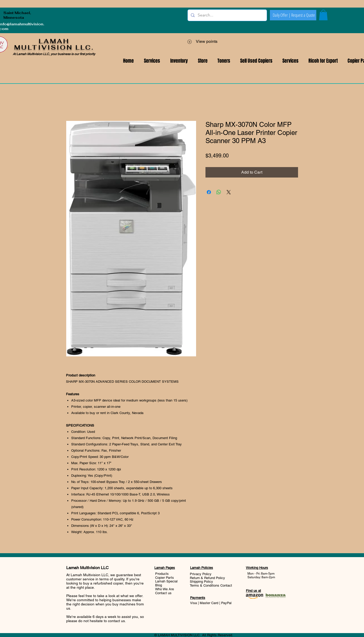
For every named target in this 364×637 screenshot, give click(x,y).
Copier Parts (165, 578)
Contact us (163, 593)
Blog (159, 585)
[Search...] (227, 15)
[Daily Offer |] (282, 15)
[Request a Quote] (303, 15)
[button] (290, 61)
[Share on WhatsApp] (219, 192)
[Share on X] (229, 192)
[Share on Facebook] (209, 192)
